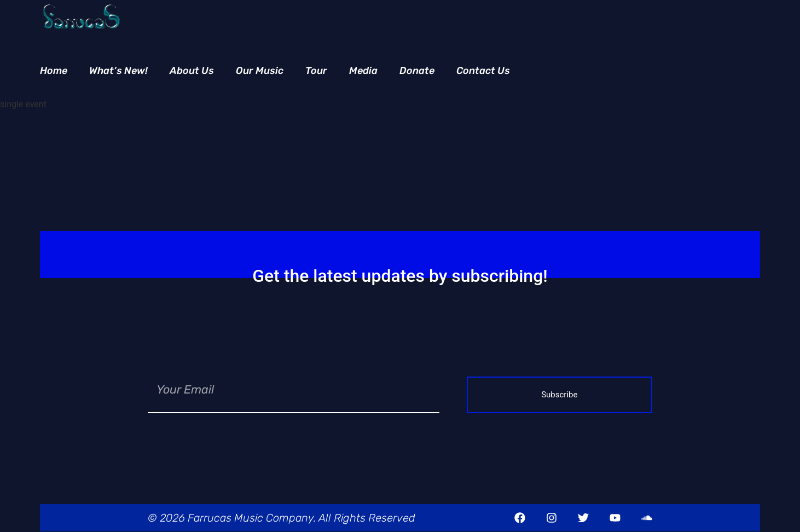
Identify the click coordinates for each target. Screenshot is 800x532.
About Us (192, 71)
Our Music (260, 71)
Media (363, 71)
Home (54, 71)
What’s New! (118, 71)
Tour (316, 71)
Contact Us (483, 71)
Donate (417, 71)
